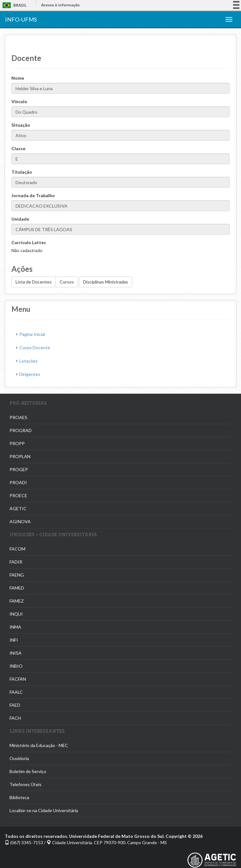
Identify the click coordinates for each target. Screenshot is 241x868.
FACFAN (18, 679)
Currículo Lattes (29, 242)
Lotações (29, 361)
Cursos (67, 282)
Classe (18, 148)
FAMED (17, 588)
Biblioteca (19, 797)
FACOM (17, 549)
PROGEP (19, 469)
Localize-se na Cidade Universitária (44, 810)
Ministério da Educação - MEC (39, 745)
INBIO (16, 666)
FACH (15, 718)
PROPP (17, 443)
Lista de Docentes (34, 282)
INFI (14, 640)
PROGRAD (21, 430)
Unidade (20, 219)
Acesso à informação (60, 5)
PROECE (18, 495)
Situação (21, 125)
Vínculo (19, 101)
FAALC (16, 692)
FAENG (17, 575)
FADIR (16, 562)
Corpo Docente (35, 347)
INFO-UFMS (21, 19)
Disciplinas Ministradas (106, 282)
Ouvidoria (19, 758)
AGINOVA (20, 521)
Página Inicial (32, 334)
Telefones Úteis (26, 784)
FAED (15, 705)
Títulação (22, 172)
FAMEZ (17, 601)
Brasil (13, 5)
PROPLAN (20, 456)
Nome (18, 78)
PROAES (18, 417)
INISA (16, 653)
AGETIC (18, 508)
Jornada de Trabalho (33, 195)
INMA (15, 627)
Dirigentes (30, 374)
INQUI (16, 614)
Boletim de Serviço (28, 771)
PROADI (18, 482)
